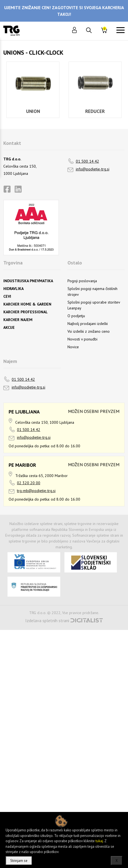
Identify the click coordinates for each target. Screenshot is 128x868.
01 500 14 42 (87, 161)
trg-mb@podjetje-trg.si (36, 491)
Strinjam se (19, 861)
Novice (73, 347)
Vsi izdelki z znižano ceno (89, 331)
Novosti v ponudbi (82, 339)
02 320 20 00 (29, 483)
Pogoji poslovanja (82, 281)
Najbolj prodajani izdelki (88, 324)
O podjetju (76, 316)
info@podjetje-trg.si (93, 169)
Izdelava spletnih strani (47, 620)
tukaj (99, 841)
